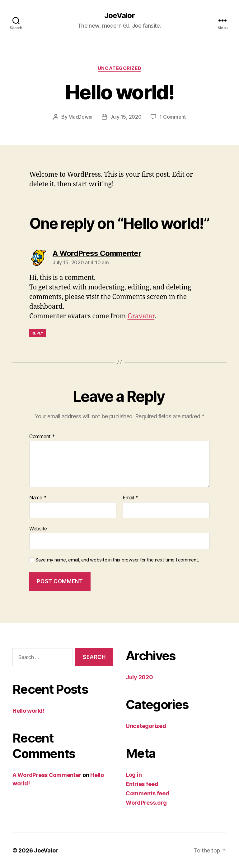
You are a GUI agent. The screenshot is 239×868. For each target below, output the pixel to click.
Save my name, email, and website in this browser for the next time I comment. (117, 560)
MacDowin (80, 117)
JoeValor (119, 16)
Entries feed (142, 784)
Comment (42, 437)
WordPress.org (146, 803)
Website (38, 529)
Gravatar (141, 316)
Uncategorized (119, 68)
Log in (134, 775)
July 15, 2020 (126, 117)
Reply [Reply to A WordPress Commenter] (37, 333)
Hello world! (28, 711)
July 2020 (139, 677)
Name (38, 498)
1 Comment (173, 117)
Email (130, 498)
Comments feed (148, 793)
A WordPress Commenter (47, 775)
